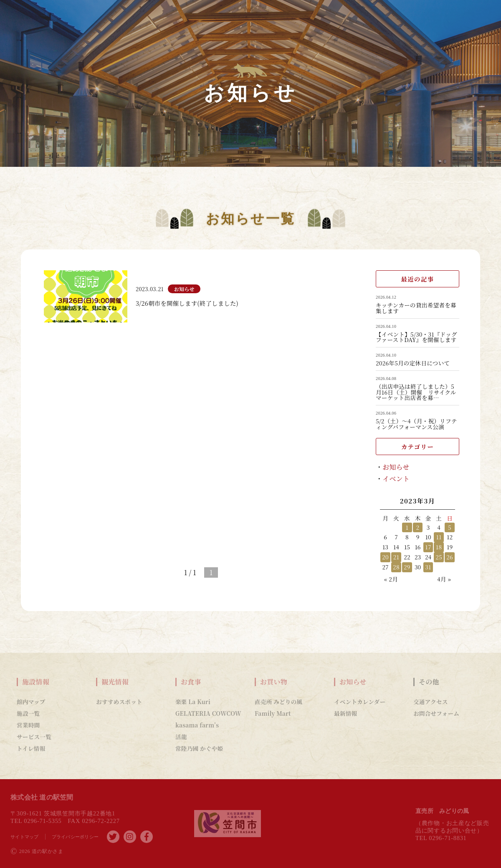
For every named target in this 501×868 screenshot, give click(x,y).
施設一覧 (28, 713)
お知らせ (396, 467)
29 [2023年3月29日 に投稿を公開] (407, 567)
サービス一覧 (34, 737)
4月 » (444, 579)
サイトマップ (25, 837)
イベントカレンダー (360, 702)
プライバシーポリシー (75, 837)
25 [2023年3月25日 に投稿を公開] (439, 557)
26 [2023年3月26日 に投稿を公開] (450, 557)
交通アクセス (431, 702)
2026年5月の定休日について (413, 363)
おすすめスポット (119, 702)
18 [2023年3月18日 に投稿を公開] (439, 547)
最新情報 (345, 713)
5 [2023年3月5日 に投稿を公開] (450, 527)
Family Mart (273, 713)
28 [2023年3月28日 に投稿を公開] (396, 567)
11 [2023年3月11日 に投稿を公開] (439, 537)
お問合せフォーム (436, 713)
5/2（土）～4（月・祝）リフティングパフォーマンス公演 (416, 424)
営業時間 (28, 725)
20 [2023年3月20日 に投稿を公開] (385, 557)
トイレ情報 (31, 748)
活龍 (181, 737)
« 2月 (391, 579)
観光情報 (115, 682)
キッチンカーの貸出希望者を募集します (416, 308)
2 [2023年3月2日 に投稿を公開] (418, 527)
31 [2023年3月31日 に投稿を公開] (428, 567)
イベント (396, 479)
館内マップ (31, 702)
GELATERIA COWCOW (208, 713)
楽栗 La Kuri (193, 702)
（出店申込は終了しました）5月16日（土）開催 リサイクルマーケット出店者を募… (416, 392)
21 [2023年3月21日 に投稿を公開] (396, 557)
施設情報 (36, 682)
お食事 (191, 682)
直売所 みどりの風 (278, 702)
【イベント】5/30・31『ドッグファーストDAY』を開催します (416, 337)
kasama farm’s (197, 725)
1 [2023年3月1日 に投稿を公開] (407, 527)
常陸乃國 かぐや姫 (199, 748)
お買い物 (274, 682)
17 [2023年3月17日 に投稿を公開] (428, 547)
